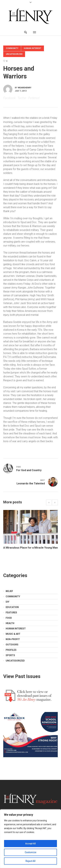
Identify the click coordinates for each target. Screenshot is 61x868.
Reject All (30, 861)
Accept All (30, 844)
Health (10, 623)
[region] (30, 839)
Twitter (22, 98)
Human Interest (33, 48)
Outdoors (12, 645)
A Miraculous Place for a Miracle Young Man (30, 548)
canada (18, 122)
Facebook (9, 98)
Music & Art (13, 634)
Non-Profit (13, 639)
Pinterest (34, 98)
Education (12, 607)
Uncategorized (14, 54)
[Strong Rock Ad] (30, 734)
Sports (10, 655)
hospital (28, 122)
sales (29, 126)
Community (12, 48)
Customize (30, 852)
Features (11, 613)
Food (9, 618)
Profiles (11, 650)
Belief (9, 591)
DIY (7, 602)
